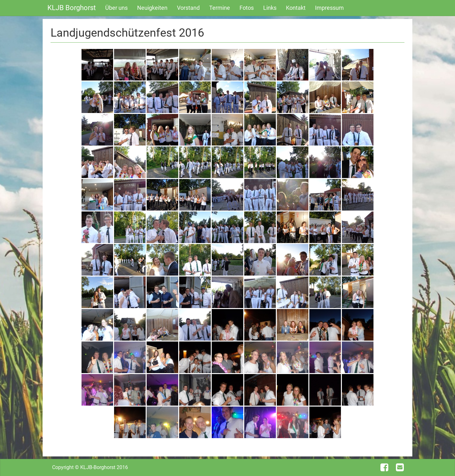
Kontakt (296, 8)
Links (270, 8)
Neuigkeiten (152, 8)
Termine (220, 8)
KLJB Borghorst (72, 8)
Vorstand (188, 8)
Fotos (247, 8)
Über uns (116, 8)
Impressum (329, 8)
